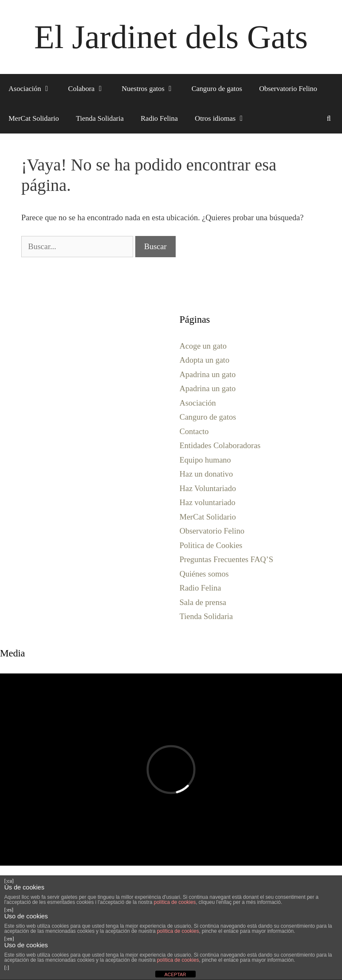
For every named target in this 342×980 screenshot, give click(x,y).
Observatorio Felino (288, 89)
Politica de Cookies (211, 545)
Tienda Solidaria (100, 118)
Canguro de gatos (217, 89)
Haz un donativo (206, 474)
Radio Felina (159, 118)
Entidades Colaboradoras (220, 445)
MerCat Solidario (34, 118)
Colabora (91, 89)
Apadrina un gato (208, 374)
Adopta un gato (204, 360)
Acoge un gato (203, 346)
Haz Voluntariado (208, 488)
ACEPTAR (175, 974)
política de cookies (175, 902)
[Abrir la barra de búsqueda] (329, 119)
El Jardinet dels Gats (171, 37)
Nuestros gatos (152, 89)
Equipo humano (205, 460)
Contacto (194, 431)
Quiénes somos (204, 574)
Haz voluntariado (207, 502)
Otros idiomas (224, 119)
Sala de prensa (203, 602)
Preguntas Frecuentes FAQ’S (226, 559)
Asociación (34, 89)
